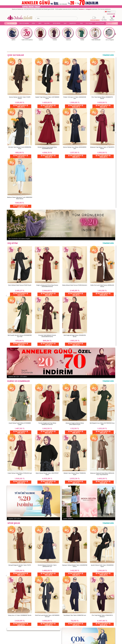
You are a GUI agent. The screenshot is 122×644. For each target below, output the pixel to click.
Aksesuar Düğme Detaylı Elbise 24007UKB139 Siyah (75, 273)
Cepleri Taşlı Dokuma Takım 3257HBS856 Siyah (47, 98)
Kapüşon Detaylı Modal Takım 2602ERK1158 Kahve (75, 365)
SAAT (65, 23)
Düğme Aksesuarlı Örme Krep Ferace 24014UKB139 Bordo (47, 186)
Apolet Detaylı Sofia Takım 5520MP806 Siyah (102, 365)
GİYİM (33, 23)
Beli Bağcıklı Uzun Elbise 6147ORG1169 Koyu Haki (102, 273)
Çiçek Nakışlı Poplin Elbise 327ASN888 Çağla (20, 273)
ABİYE (40, 23)
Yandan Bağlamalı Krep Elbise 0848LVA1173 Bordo (47, 273)
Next (115, 34)
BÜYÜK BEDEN (57, 23)
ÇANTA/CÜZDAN (100, 23)
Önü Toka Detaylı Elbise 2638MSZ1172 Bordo (102, 98)
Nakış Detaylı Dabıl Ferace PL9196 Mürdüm (75, 185)
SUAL (81, 23)
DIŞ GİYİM (47, 23)
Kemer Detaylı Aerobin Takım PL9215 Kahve (20, 98)
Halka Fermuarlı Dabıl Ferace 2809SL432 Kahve (102, 186)
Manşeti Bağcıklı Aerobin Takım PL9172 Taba (20, 365)
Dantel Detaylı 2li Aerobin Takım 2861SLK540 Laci (47, 365)
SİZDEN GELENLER (112, 24)
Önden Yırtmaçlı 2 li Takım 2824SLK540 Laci (75, 98)
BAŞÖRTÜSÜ (73, 23)
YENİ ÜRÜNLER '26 (12, 24)
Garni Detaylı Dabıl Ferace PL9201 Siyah (20, 185)
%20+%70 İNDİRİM (24, 23)
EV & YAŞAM (89, 23)
